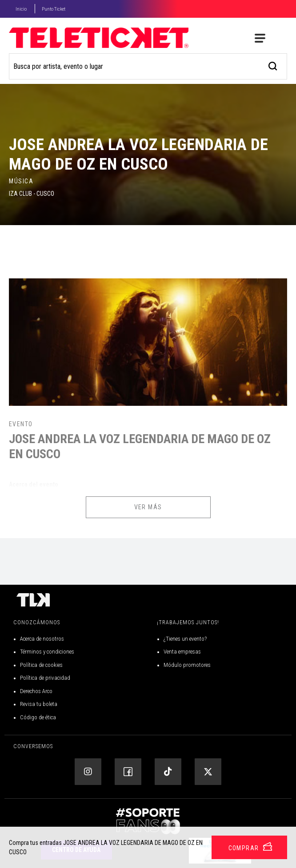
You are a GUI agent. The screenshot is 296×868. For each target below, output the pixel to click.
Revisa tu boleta (39, 704)
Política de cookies (41, 665)
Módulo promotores (187, 665)
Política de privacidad (45, 678)
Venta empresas (182, 652)
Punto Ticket (54, 9)
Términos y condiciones (47, 652)
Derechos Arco (36, 691)
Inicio (21, 9)
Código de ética (38, 717)
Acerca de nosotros (42, 639)
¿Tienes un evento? (185, 639)
